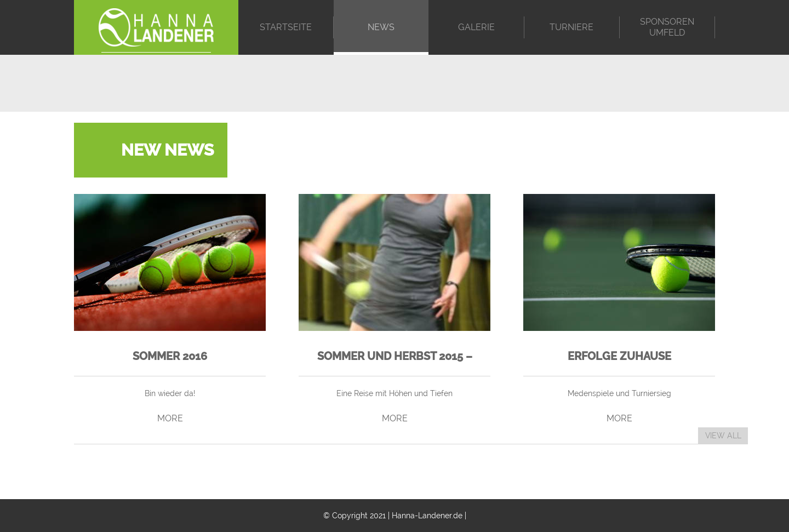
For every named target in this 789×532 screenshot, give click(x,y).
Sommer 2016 (170, 356)
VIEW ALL (723, 436)
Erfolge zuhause (619, 356)
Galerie (476, 27)
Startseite (286, 27)
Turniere (571, 27)
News (381, 27)
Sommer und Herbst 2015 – (395, 356)
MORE (170, 418)
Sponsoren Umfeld (667, 27)
